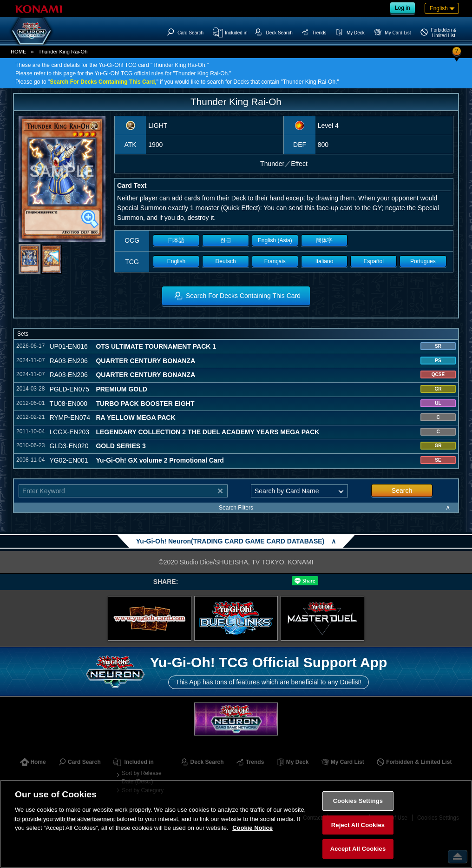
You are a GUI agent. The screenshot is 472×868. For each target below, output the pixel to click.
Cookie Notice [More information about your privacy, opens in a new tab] (252, 828)
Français (275, 261)
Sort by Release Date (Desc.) (141, 777)
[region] (236, 824)
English (176, 261)
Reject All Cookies (358, 825)
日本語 (176, 240)
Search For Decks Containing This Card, (103, 82)
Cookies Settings (358, 801)
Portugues (423, 261)
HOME (19, 52)
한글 (226, 240)
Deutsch (226, 261)
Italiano (324, 261)
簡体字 (324, 240)
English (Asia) (275, 240)
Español (374, 261)
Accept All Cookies (358, 849)
